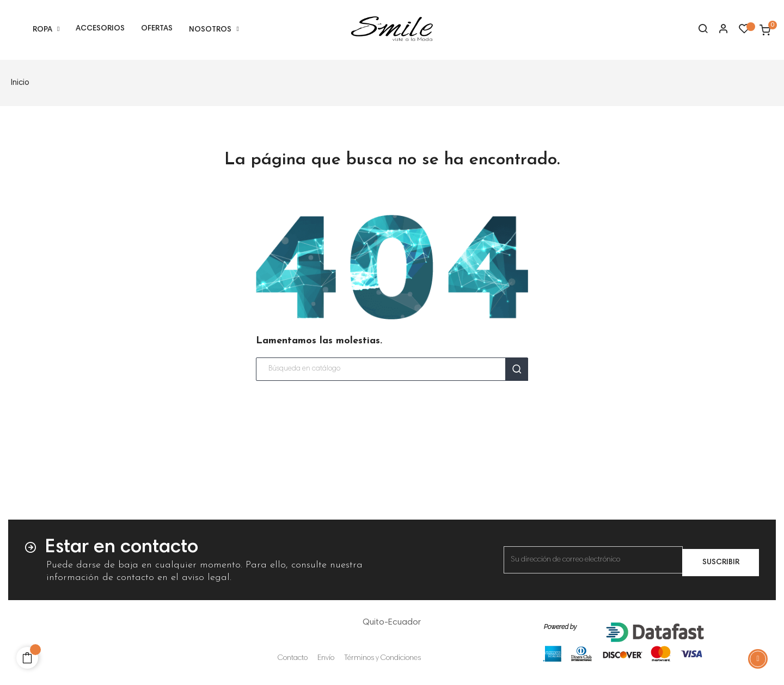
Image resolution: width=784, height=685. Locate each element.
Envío (326, 658)
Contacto (293, 658)
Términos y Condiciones (382, 658)
